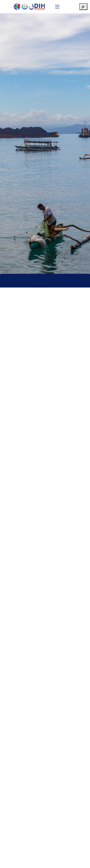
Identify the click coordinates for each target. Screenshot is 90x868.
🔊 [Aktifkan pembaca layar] (83, 7)
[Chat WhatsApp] (80, 861)
